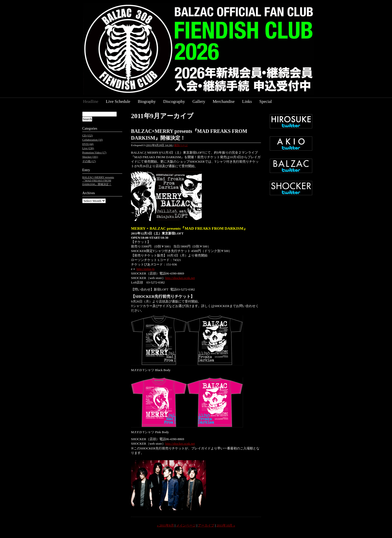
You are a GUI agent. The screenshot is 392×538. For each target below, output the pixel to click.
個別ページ (181, 145)
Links (247, 101)
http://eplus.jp (145, 269)
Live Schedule (118, 101)
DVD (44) (88, 144)
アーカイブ (206, 525)
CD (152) (87, 135)
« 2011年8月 (165, 525)
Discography (174, 101)
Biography (147, 101)
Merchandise (224, 101)
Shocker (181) (90, 157)
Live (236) (88, 148)
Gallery (199, 101)
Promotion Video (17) (94, 152)
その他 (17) (89, 161)
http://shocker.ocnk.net (180, 278)
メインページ (186, 525)
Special (265, 101)
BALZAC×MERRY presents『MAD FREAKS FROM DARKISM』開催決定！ (98, 181)
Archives (89, 193)
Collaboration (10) (92, 140)
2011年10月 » (226, 525)
